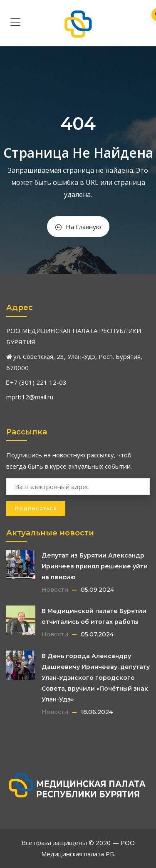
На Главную (78, 227)
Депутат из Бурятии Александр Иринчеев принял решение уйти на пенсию (95, 566)
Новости (55, 590)
